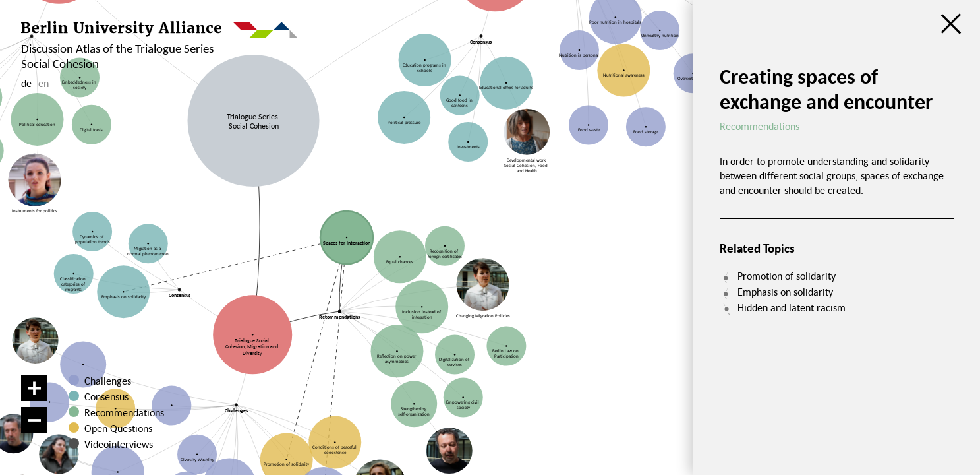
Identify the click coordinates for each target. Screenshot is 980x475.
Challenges (108, 381)
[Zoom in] (34, 388)
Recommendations (124, 412)
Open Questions (118, 428)
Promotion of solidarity (787, 276)
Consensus (106, 396)
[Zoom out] (34, 420)
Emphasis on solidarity (785, 292)
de (26, 83)
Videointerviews (119, 444)
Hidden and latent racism (792, 307)
